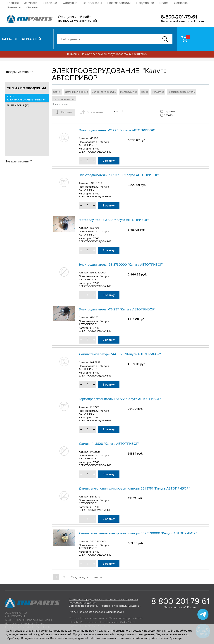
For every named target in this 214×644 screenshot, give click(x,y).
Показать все (60, 104)
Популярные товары (94, 618)
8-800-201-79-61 (179, 17)
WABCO (138, 618)
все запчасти (110, 622)
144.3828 (95, 362)
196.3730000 (98, 273)
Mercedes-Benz (90, 622)
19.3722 (94, 407)
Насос (145, 92)
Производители (119, 3)
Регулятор (158, 92)
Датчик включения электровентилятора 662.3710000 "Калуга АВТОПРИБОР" (138, 533)
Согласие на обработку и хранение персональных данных (105, 606)
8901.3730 (96, 183)
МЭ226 (94, 138)
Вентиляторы (92, 3)
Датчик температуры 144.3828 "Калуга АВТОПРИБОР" (120, 354)
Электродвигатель (64, 99)
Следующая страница (86, 577)
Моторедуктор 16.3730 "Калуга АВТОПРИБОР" (114, 220)
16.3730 (94, 228)
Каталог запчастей (22, 39)
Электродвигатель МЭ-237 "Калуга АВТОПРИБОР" (117, 309)
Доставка (181, 3)
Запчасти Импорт (120, 618)
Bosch (74, 622)
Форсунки (70, 3)
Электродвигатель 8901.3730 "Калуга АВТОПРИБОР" (119, 175)
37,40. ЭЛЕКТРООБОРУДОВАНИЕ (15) (26, 98)
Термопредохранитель (181, 92)
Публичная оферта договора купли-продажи (96, 612)
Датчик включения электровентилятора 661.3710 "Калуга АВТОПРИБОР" (134, 488)
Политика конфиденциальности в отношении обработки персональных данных (103, 601)
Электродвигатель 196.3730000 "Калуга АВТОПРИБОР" (121, 265)
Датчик (57, 92)
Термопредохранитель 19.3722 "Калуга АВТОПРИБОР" (120, 399)
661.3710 (95, 497)
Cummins (74, 618)
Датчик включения (76, 92)
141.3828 (95, 452)
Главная (13, 3)
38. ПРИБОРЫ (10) (18, 105)
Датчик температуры (104, 92)
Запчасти (31, 3)
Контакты (14, 7)
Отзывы (32, 7)
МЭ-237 (94, 317)
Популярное (145, 3)
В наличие (50, 3)
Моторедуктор (129, 92)
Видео (164, 3)
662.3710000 (98, 541)
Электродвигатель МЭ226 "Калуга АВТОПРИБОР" (117, 130)
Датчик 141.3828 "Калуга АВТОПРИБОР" (109, 444)
